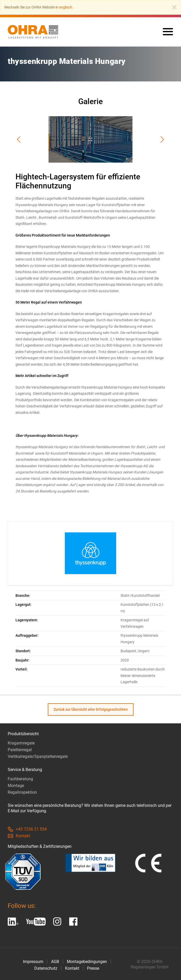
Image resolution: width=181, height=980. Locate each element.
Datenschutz (46, 968)
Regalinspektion (22, 792)
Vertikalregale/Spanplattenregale (38, 756)
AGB (55, 962)
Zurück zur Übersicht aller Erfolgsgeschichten (91, 709)
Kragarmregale (21, 743)
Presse (93, 968)
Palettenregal (20, 750)
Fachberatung (20, 779)
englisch (66, 7)
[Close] (174, 7)
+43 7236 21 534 (27, 829)
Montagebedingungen (87, 962)
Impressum (33, 962)
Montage (16, 786)
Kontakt (19, 836)
